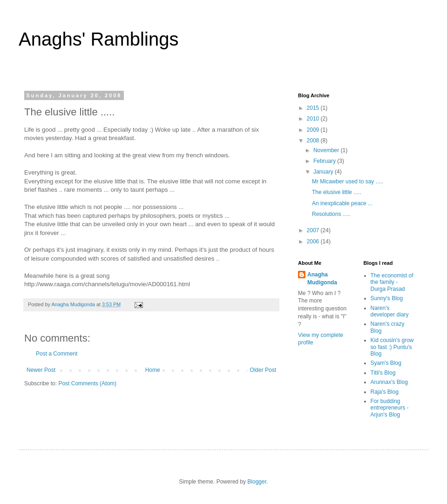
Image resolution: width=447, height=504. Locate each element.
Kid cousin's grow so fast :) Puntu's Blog (392, 347)
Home (153, 370)
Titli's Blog (383, 373)
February (325, 161)
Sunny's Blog (387, 298)
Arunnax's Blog (389, 382)
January (324, 172)
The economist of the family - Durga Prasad (392, 282)
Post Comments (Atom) (87, 383)
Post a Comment (57, 354)
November (327, 150)
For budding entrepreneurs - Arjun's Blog (390, 408)
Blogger (257, 482)
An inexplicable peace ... (342, 203)
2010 (314, 119)
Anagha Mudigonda (322, 279)
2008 (314, 141)
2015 (314, 108)
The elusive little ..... (337, 192)
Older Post (263, 370)
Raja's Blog (385, 392)
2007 (314, 230)
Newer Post (41, 370)
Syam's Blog (386, 363)
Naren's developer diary (390, 311)
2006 (314, 242)
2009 (314, 130)
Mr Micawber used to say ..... (348, 181)
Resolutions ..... (331, 214)
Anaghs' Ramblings (98, 39)
